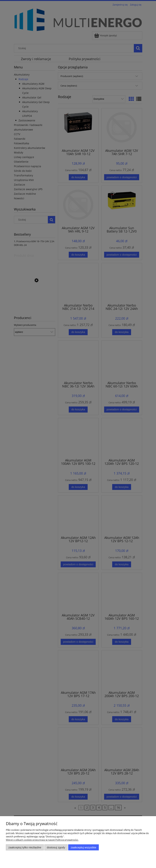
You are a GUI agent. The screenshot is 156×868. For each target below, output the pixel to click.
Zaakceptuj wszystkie (83, 847)
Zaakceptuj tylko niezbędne (25, 847)
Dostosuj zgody (56, 847)
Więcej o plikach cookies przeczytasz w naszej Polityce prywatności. (42, 840)
